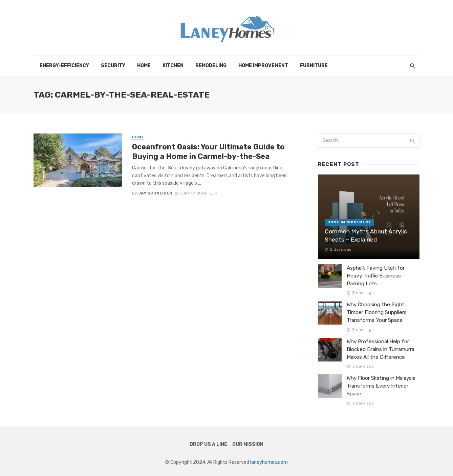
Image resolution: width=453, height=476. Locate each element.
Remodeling (211, 66)
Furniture (314, 66)
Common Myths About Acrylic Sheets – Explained (366, 236)
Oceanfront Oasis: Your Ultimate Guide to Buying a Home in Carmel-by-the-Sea (208, 152)
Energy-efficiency (64, 66)
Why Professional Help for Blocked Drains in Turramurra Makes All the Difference (381, 349)
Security (113, 66)
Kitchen (173, 66)
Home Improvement (263, 66)
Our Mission (248, 444)
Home (144, 66)
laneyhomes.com (269, 462)
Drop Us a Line (208, 444)
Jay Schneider (155, 193)
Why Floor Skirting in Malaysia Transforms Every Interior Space (381, 386)
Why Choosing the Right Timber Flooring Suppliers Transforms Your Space (377, 312)
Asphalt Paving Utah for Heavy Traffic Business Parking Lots (376, 276)
